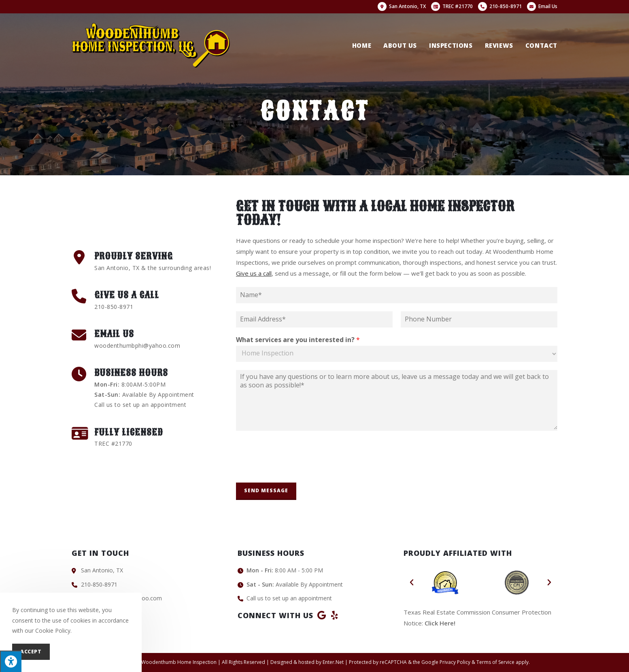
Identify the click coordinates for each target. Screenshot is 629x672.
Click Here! (440, 623)
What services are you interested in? (298, 340)
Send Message (266, 490)
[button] (412, 583)
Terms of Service (495, 662)
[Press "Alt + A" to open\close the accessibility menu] (11, 661)
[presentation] (297, 469)
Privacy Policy (455, 662)
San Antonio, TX (402, 6)
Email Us (542, 6)
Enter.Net (333, 662)
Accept (31, 652)
